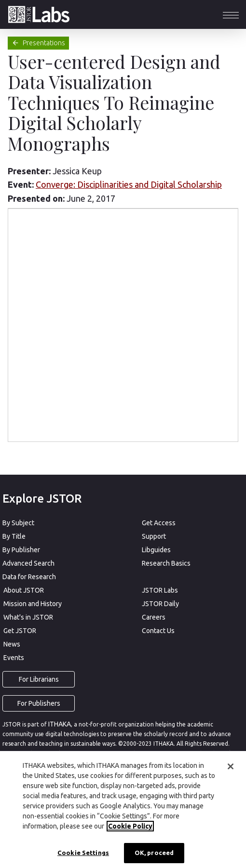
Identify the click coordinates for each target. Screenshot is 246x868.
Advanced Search (28, 563)
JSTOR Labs (160, 590)
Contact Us (158, 631)
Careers (154, 617)
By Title (14, 536)
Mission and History (33, 604)
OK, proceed (154, 853)
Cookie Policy (130, 826)
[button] (231, 14)
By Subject (18, 523)
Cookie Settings (83, 853)
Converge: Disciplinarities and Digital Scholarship (129, 184)
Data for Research (29, 577)
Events (14, 658)
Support (154, 536)
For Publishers (39, 703)
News (12, 644)
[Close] (231, 766)
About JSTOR (24, 590)
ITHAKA (60, 724)
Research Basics (166, 563)
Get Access (159, 523)
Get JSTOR (20, 631)
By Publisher (21, 550)
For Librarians (39, 679)
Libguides (156, 550)
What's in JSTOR (28, 617)
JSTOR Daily (160, 604)
